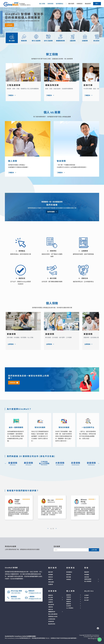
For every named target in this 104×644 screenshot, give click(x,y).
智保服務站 (69, 572)
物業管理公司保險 (53, 616)
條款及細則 (51, 582)
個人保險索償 (88, 581)
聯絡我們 (88, 4)
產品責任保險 (52, 624)
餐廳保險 (51, 595)
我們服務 (51, 575)
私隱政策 (51, 584)
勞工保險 (51, 597)
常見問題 (87, 575)
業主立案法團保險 (53, 614)
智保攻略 (69, 577)
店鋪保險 (51, 602)
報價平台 (51, 579)
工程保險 (51, 600)
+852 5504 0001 (16, 593)
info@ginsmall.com (35, 593)
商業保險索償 (88, 579)
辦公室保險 (51, 604)
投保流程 (87, 577)
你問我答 (80, 4)
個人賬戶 (87, 600)
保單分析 (51, 577)
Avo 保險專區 (70, 608)
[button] (97, 4)
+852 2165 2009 (16, 599)
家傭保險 (69, 602)
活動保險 (51, 607)
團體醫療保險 (52, 612)
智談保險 (69, 575)
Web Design (91, 638)
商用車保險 (51, 621)
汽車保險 (69, 597)
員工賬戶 (87, 598)
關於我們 (71, 4)
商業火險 (51, 609)
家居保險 (69, 599)
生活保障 (69, 606)
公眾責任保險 (52, 619)
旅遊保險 (69, 595)
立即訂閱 (94, 550)
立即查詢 (9, 25)
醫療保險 (69, 604)
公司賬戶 (87, 595)
